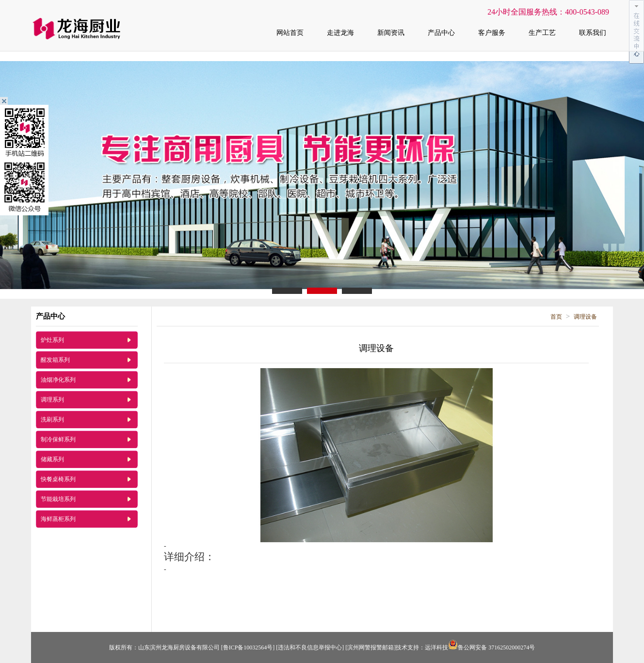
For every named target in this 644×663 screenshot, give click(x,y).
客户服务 (492, 33)
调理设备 (585, 317)
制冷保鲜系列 (58, 439)
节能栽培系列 (58, 499)
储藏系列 (52, 459)
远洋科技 (436, 647)
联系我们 (593, 33)
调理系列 (52, 400)
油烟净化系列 (58, 380)
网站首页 (290, 33)
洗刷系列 (52, 420)
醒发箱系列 (55, 360)
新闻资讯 (391, 33)
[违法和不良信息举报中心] (310, 647)
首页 (556, 317)
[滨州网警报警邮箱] (370, 647)
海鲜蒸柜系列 (58, 519)
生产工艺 (542, 33)
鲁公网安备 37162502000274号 (491, 647)
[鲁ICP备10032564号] (248, 647)
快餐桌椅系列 (58, 479)
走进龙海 (340, 33)
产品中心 (441, 33)
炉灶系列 (52, 340)
